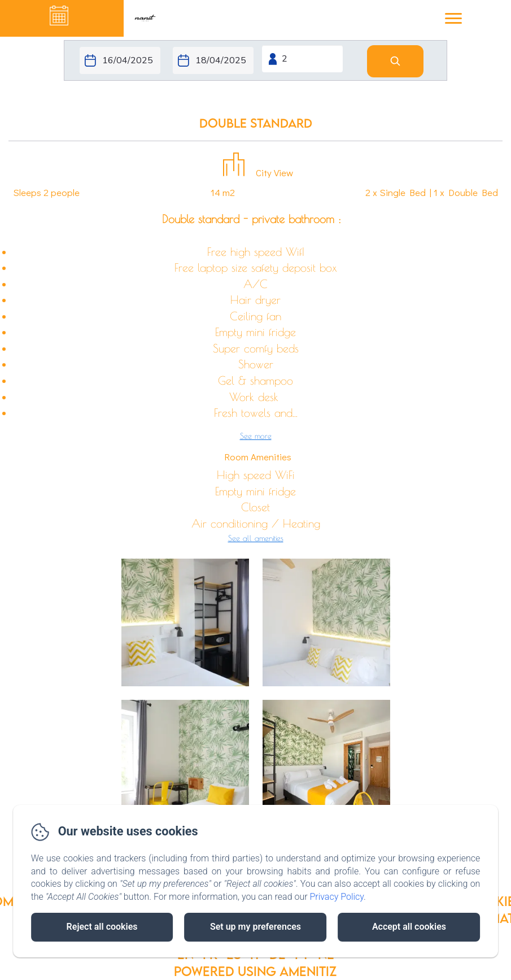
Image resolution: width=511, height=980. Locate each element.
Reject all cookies (102, 927)
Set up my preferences (255, 927)
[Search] (395, 61)
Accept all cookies (409, 927)
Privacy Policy (337, 897)
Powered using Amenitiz (255, 971)
